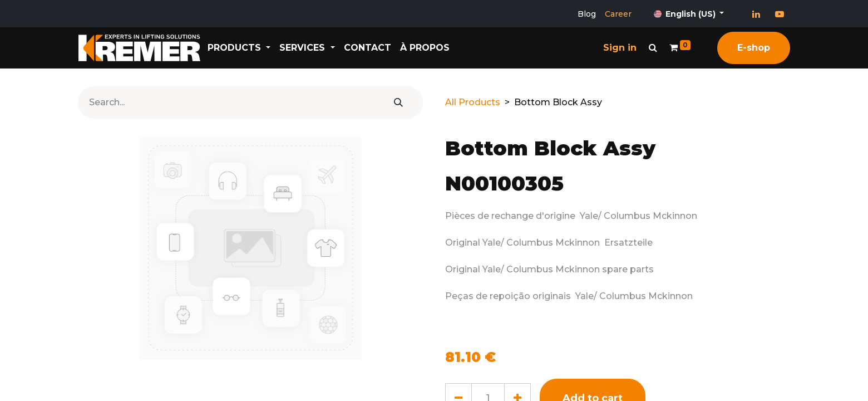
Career (618, 14)
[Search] (398, 102)
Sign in (620, 48)
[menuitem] (374, 48)
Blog (587, 14)
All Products (473, 102)
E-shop (754, 48)
